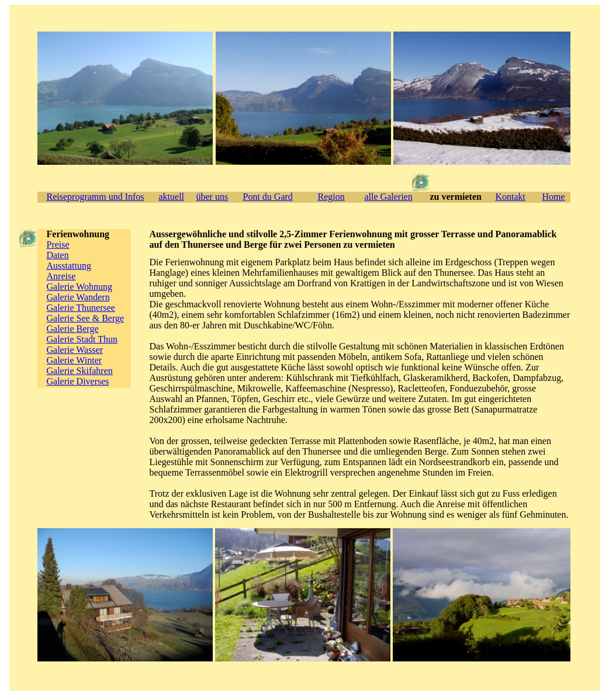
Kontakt (511, 197)
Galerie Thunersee (81, 308)
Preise (58, 245)
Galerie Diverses (78, 381)
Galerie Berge (73, 329)
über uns (212, 197)
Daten (58, 255)
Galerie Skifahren (80, 371)
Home (554, 197)
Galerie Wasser (75, 350)
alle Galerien (389, 197)
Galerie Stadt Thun (82, 339)
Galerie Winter (75, 360)
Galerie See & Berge (86, 318)
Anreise (61, 276)
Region (331, 197)
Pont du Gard (268, 197)
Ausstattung (69, 266)
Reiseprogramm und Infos (96, 197)
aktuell (172, 197)
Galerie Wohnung (80, 287)
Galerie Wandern (78, 297)
